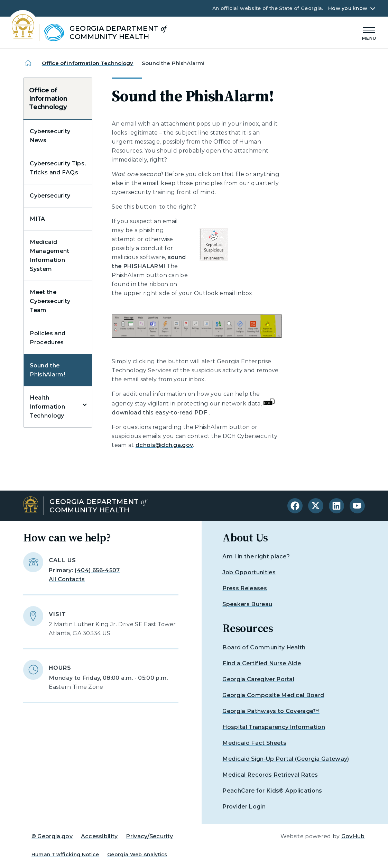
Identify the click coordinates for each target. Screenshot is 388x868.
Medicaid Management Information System (49, 255)
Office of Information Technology (88, 63)
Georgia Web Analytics (137, 855)
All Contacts (67, 579)
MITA (37, 219)
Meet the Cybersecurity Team (50, 301)
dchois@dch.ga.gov (164, 445)
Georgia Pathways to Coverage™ (271, 711)
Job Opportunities (249, 572)
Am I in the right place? (256, 556)
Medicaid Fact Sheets (254, 743)
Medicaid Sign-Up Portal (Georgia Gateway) (286, 759)
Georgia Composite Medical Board (273, 695)
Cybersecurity (50, 196)
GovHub (353, 836)
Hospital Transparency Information (274, 727)
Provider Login (244, 807)
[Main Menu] (369, 33)
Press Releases (244, 588)
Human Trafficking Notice (65, 855)
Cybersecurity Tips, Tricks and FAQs (58, 168)
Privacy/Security (149, 836)
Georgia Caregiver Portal (258, 679)
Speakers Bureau (247, 604)
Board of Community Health (264, 647)
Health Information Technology (47, 407)
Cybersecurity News (50, 136)
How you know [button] (348, 8)
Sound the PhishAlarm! (47, 370)
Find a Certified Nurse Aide (262, 663)
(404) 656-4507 (97, 570)
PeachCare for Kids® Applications (272, 791)
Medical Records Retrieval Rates (270, 775)
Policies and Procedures (48, 338)
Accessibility (99, 836)
